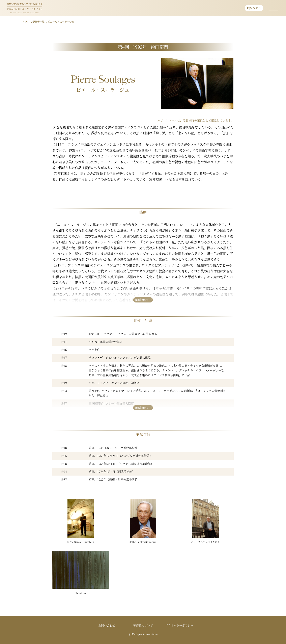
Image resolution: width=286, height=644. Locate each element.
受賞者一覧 (39, 22)
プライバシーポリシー (179, 625)
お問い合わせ (107, 625)
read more (142, 300)
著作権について (143, 625)
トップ (26, 22)
